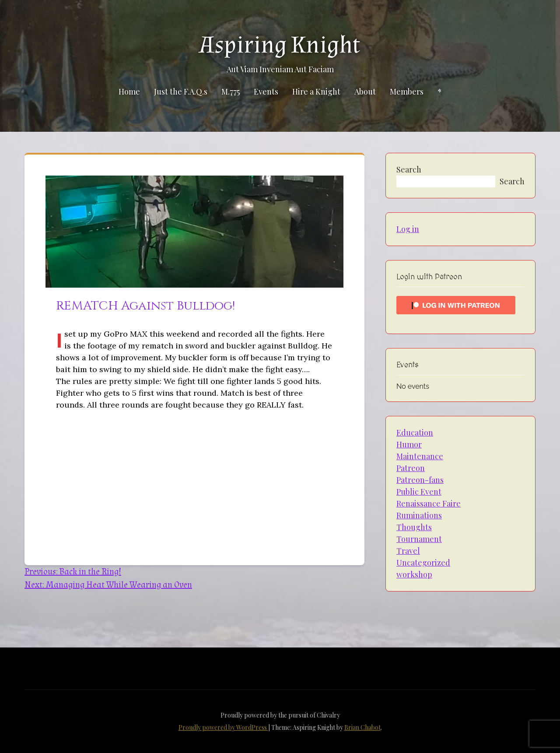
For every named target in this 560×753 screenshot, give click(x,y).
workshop (414, 574)
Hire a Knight (316, 91)
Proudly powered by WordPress (223, 727)
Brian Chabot (362, 727)
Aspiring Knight (280, 45)
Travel (408, 551)
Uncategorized (423, 563)
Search (409, 169)
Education (415, 433)
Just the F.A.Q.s (181, 91)
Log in (408, 229)
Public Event (419, 492)
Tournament (419, 539)
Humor (409, 444)
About (365, 91)
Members (407, 91)
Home (129, 91)
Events (266, 91)
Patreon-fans (420, 480)
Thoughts (414, 527)
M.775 (231, 91)
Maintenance (420, 456)
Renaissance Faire (429, 503)
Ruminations (419, 515)
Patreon (411, 468)
